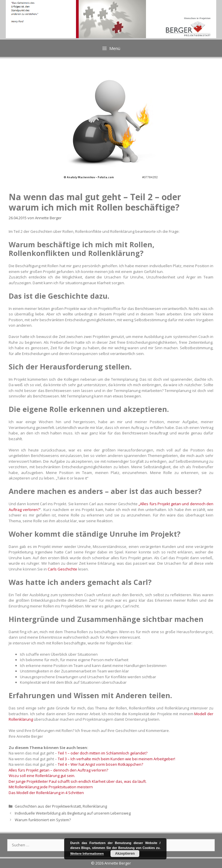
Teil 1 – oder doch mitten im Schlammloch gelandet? (103, 753)
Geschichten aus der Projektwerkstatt (48, 806)
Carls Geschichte (62, 569)
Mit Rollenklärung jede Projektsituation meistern (51, 787)
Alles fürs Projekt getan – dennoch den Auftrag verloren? (58, 770)
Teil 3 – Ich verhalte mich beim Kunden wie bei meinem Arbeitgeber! (116, 759)
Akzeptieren (125, 854)
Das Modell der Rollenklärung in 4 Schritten (46, 793)
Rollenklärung (95, 806)
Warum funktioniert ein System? (43, 820)
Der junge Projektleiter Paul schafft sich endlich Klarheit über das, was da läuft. (78, 781)
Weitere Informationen (87, 854)
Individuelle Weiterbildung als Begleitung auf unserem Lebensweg (73, 813)
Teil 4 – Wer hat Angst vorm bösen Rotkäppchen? (100, 764)
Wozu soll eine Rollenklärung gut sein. (42, 776)
